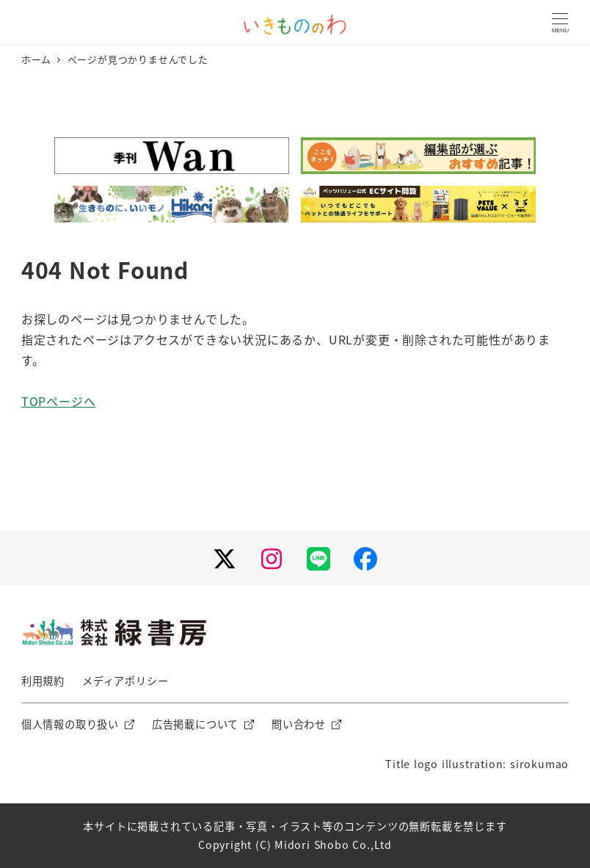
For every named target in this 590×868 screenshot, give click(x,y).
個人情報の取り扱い (70, 724)
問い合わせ (299, 724)
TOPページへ (59, 401)
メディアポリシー (125, 681)
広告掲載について (195, 724)
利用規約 (43, 681)
